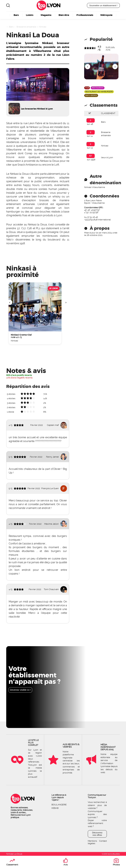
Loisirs (30, 15)
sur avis (110, 49)
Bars (16, 15)
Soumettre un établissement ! (103, 5)
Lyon (54, 5)
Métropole (106, 15)
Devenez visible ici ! (20, 690)
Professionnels (85, 15)
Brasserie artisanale (26, 27)
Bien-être (64, 15)
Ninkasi (43, 27)
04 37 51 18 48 (91, 217)
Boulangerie (59, 805)
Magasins (46, 15)
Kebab (55, 808)
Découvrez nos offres (97, 834)
